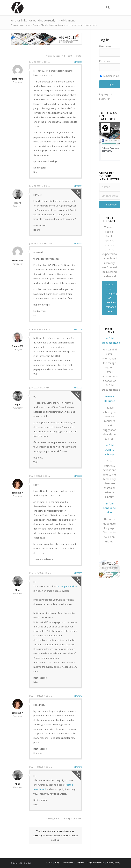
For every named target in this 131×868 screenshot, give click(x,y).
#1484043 (78, 696)
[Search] (106, 8)
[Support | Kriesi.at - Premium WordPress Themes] (17, 8)
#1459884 (78, 186)
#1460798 (78, 388)
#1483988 (78, 573)
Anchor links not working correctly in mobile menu (43, 20)
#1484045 (78, 767)
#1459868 (78, 62)
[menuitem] (106, 8)
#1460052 (78, 329)
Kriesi (115, 125)
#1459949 (78, 244)
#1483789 (78, 476)
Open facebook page (113, 141)
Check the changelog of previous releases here (111, 298)
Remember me (109, 76)
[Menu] (114, 8)
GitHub (109, 439)
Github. (110, 541)
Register (103, 94)
